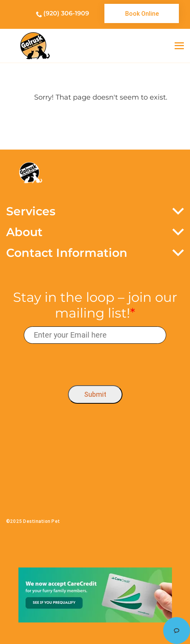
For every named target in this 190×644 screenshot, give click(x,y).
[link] (142, 13)
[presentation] (95, 363)
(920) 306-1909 (66, 13)
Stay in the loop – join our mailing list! (95, 305)
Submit (95, 394)
